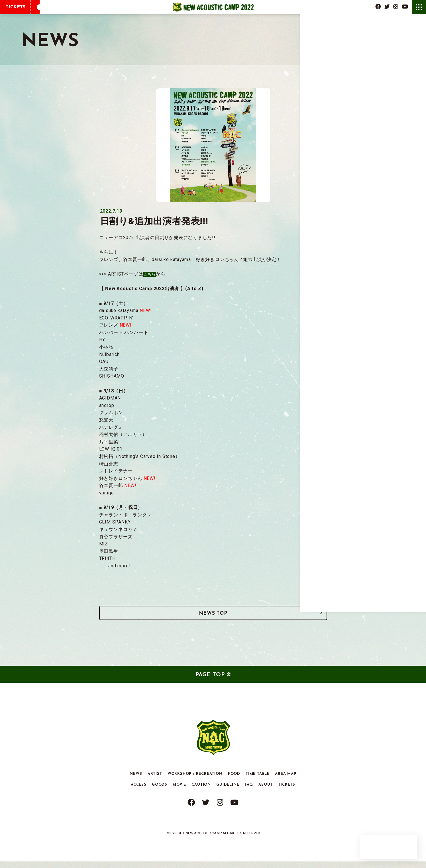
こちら (150, 274)
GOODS (160, 791)
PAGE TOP (210, 682)
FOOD (234, 780)
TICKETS (16, 7)
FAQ (249, 791)
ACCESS (139, 791)
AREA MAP (286, 780)
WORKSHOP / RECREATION (195, 780)
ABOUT (266, 791)
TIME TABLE (258, 780)
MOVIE (179, 791)
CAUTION (201, 791)
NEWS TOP (213, 617)
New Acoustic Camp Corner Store (388, 847)
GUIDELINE (228, 791)
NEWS (136, 780)
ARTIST (155, 780)
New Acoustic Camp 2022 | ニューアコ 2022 (213, 7)
